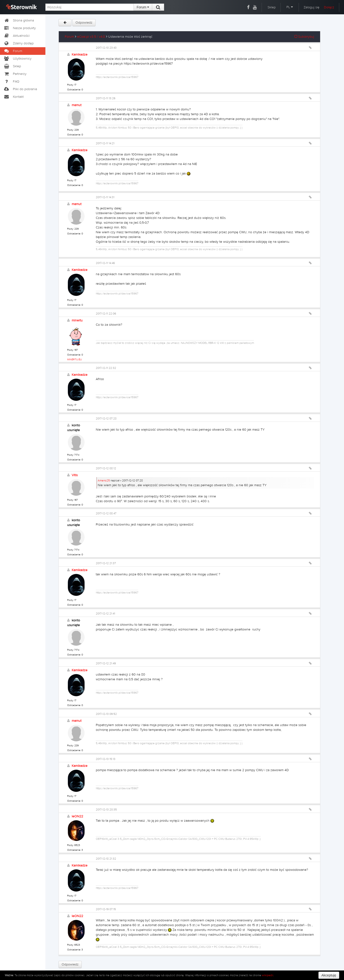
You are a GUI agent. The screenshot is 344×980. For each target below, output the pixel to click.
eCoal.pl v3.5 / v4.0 (91, 37)
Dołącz (329, 7)
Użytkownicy (18, 59)
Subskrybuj (304, 37)
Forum (143, 7)
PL (290, 7)
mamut (77, 105)
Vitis (75, 475)
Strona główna (19, 21)
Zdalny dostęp (19, 43)
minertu (77, 320)
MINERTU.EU (75, 359)
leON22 (77, 816)
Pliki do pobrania (20, 89)
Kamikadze (80, 55)
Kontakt (14, 97)
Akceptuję (329, 975)
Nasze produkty (20, 28)
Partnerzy (15, 74)
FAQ (11, 82)
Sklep (272, 7)
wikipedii (268, 975)
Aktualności (17, 36)
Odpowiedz (84, 23)
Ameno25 (104, 480)
